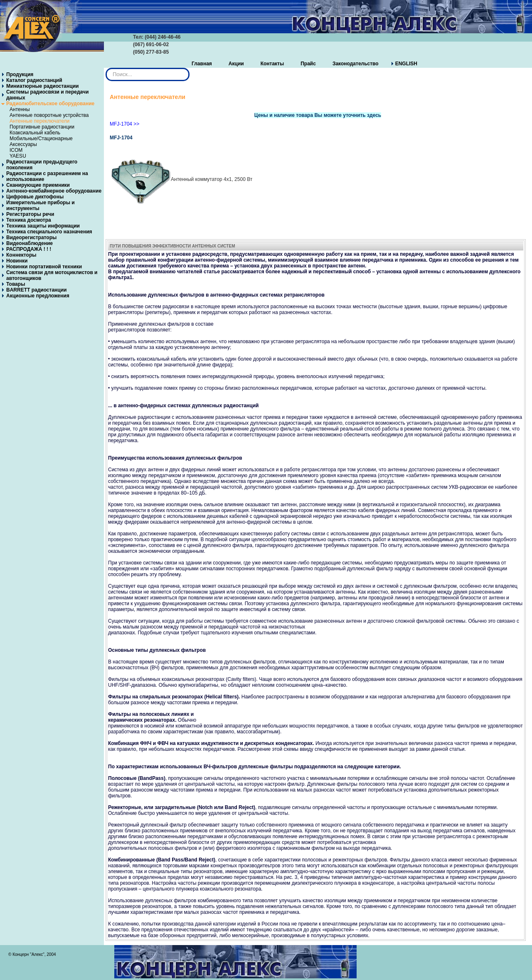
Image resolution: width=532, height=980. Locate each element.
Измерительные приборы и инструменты (41, 205)
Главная (202, 64)
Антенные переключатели (39, 121)
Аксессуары (23, 144)
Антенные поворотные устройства (49, 115)
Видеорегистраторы (31, 238)
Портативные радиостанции (42, 127)
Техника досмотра (29, 220)
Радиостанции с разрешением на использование (47, 176)
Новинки (17, 261)
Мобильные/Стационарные (41, 139)
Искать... (106, 68)
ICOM (16, 150)
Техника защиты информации (43, 226)
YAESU (18, 156)
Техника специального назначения (49, 232)
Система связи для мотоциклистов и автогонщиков (52, 275)
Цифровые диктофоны (35, 197)
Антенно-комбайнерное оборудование (54, 191)
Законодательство (356, 64)
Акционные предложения (38, 296)
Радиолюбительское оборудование (50, 104)
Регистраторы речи (30, 214)
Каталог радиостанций (34, 80)
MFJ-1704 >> (124, 124)
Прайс (308, 64)
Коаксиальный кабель (35, 133)
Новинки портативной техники (44, 267)
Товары (16, 284)
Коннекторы (21, 255)
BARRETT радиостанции (36, 290)
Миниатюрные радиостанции (42, 86)
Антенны (20, 109)
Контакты (272, 64)
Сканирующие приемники (38, 185)
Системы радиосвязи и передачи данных (47, 95)
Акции (236, 64)
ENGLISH (406, 64)
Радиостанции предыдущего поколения (42, 165)
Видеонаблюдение (30, 243)
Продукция (20, 74)
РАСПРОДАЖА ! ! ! (29, 249)
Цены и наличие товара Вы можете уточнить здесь (318, 115)
